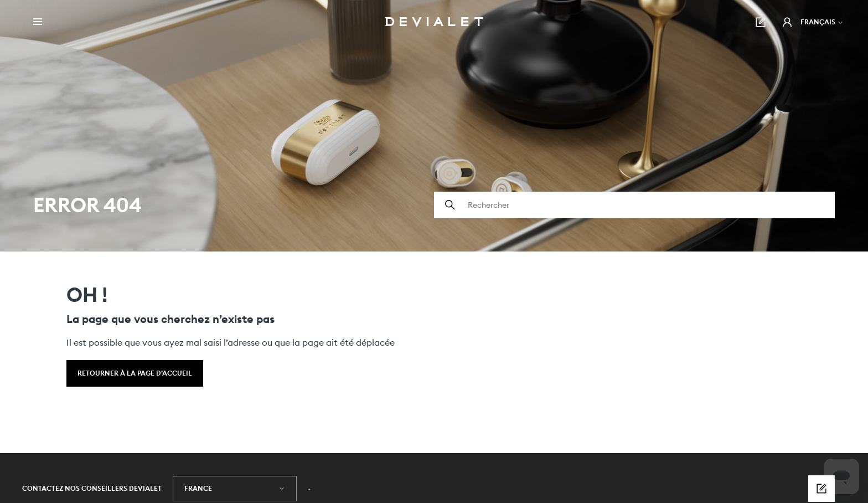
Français (822, 22)
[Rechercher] (634, 205)
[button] (787, 22)
